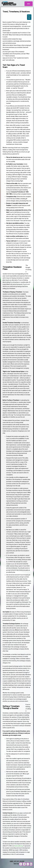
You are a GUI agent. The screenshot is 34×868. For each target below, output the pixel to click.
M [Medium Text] (24, 864)
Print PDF (29, 17)
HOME (11, 861)
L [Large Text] (28, 864)
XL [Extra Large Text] (31, 864)
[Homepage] (9, 3)
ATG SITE (17, 861)
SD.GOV (22, 861)
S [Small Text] (21, 864)
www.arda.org (19, 846)
